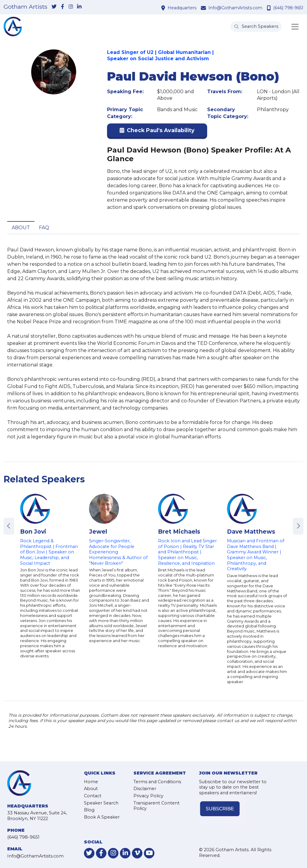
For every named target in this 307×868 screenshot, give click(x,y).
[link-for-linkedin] (79, 7)
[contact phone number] (270, 8)
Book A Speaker (102, 817)
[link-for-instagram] (71, 7)
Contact (93, 796)
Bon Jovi (33, 532)
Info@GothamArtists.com (235, 8)
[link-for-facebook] (62, 7)
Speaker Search (101, 803)
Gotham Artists (25, 7)
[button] (157, 132)
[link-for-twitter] (54, 7)
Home (91, 782)
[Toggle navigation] (295, 27)
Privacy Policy (148, 796)
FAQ (44, 228)
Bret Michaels (179, 532)
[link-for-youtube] (149, 853)
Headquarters (182, 8)
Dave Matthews (251, 532)
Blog (89, 810)
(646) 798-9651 (288, 8)
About (21, 228)
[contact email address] (204, 8)
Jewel (98, 532)
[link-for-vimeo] (137, 853)
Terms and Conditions (157, 782)
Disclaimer (145, 789)
